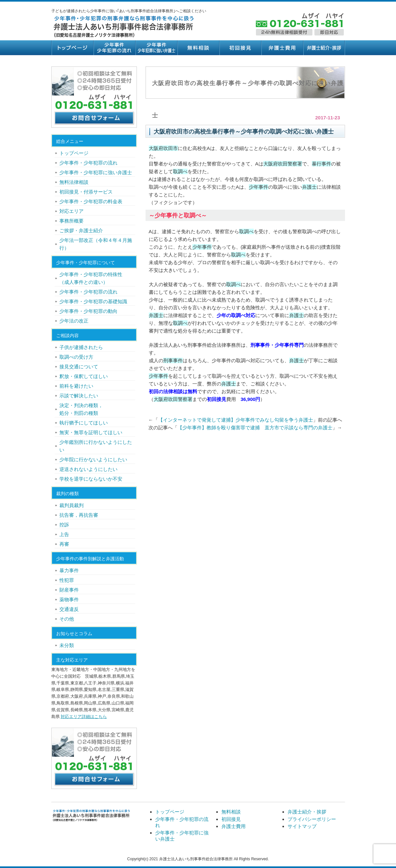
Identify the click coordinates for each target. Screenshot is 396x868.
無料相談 (198, 48)
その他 (67, 619)
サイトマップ (302, 826)
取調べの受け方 (76, 357)
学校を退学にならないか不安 (91, 479)
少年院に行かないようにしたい (93, 459)
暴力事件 (69, 570)
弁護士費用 (282, 48)
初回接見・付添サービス (86, 192)
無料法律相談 (74, 182)
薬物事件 (69, 599)
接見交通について (79, 367)
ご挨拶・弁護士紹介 (81, 230)
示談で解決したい (79, 396)
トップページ (72, 48)
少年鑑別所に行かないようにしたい (96, 446)
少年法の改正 (74, 321)
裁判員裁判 (71, 505)
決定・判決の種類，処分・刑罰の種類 (81, 409)
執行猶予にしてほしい (84, 423)
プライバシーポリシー (312, 819)
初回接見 (240, 48)
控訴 (64, 525)
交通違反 (69, 609)
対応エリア (71, 211)
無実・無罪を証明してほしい (91, 432)
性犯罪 (67, 580)
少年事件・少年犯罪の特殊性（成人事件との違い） (91, 278)
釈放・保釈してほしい (84, 376)
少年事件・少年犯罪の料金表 (91, 201)
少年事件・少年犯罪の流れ (114, 48)
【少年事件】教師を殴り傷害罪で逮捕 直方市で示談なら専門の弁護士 (255, 428)
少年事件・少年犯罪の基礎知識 (93, 301)
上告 (64, 534)
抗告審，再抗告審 (79, 515)
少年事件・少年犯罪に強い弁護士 (156, 48)
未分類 (67, 645)
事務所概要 (71, 221)
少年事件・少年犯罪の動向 (88, 311)
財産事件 (69, 590)
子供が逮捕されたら (81, 347)
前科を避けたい (76, 386)
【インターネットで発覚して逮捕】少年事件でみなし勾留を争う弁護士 (236, 420)
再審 (64, 544)
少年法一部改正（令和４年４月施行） (96, 244)
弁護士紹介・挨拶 (324, 48)
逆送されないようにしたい (88, 469)
